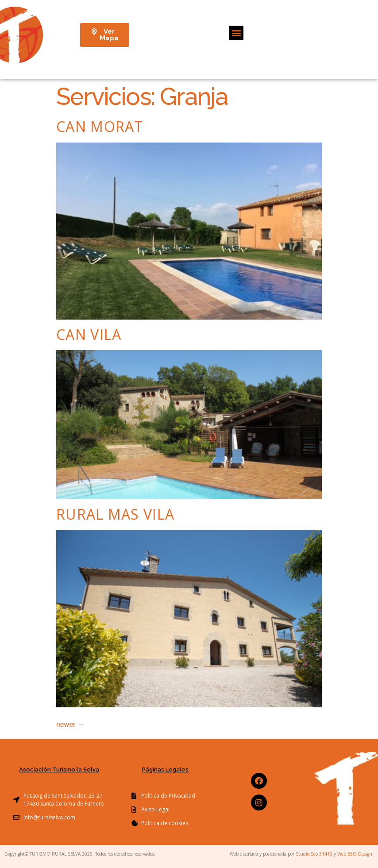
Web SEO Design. (355, 854)
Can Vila (89, 334)
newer (70, 724)
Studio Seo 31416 (314, 854)
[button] (236, 33)
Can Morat (100, 126)
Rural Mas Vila (115, 514)
